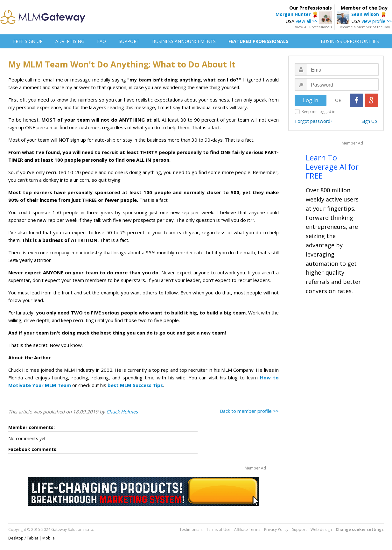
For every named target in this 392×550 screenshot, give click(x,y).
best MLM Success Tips (135, 385)
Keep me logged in (318, 112)
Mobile (49, 538)
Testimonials (191, 529)
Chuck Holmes (122, 412)
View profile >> (377, 21)
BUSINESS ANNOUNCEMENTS (184, 41)
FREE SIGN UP (28, 41)
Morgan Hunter (293, 14)
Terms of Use (218, 529)
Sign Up (369, 121)
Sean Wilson (365, 14)
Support (299, 529)
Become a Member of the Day (364, 27)
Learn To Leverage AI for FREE (332, 167)
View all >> (306, 21)
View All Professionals (313, 27)
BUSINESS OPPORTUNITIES (350, 41)
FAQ (101, 41)
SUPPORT (129, 41)
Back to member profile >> (249, 411)
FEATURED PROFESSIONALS (258, 41)
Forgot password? (314, 121)
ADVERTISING (70, 41)
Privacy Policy (276, 529)
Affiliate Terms (247, 529)
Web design (321, 529)
